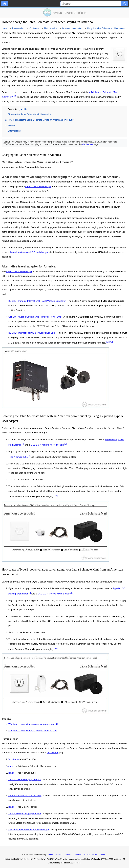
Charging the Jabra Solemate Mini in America (29, 114)
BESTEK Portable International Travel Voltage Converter (37, 301)
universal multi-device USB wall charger (28, 252)
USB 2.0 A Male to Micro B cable (47, 445)
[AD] (111, 342)
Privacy (87, 855)
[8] (107, 342)
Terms (95, 855)
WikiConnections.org (37, 855)
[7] (30, 593)
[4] (23, 444)
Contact (58, 855)
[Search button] (124, 4)
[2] (15, 96)
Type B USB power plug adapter (25, 814)
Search (102, 855)
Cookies (67, 855)
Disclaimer (77, 855)
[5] (66, 444)
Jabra (11, 766)
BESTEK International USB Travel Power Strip (32, 333)
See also (12, 125)
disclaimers (88, 144)
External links (14, 131)
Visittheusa (14, 759)
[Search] (91, 4)
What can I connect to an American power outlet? (33, 724)
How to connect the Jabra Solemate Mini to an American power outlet (41, 120)
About (50, 855)
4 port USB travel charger (38, 186)
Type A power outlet (18, 457)
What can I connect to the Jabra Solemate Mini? (33, 731)
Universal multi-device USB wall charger (29, 830)
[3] (30, 456)
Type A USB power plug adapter (25, 780)
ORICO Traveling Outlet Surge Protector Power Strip (35, 317)
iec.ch (11, 773)
